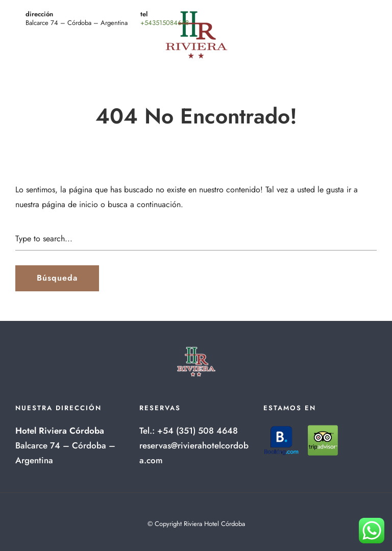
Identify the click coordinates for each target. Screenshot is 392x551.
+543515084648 (165, 23)
